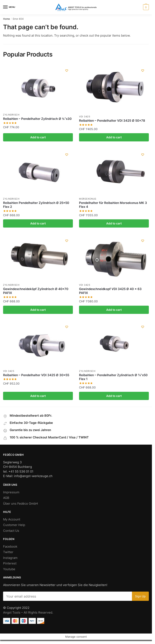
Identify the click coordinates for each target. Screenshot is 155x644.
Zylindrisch (11, 115)
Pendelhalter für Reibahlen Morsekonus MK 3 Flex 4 (113, 205)
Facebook (10, 546)
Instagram (10, 558)
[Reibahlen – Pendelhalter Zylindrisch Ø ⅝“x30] (38, 88)
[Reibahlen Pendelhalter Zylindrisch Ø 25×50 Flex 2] (38, 172)
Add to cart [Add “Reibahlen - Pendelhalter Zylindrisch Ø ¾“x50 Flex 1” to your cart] (114, 396)
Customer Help (14, 525)
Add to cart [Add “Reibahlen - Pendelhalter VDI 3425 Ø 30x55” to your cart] (38, 396)
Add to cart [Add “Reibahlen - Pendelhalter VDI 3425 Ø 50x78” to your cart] (114, 137)
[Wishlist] (67, 71)
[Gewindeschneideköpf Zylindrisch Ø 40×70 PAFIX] (38, 258)
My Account (12, 519)
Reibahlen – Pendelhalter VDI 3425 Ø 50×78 (112, 121)
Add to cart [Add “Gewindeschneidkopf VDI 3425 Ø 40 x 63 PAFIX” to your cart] (114, 310)
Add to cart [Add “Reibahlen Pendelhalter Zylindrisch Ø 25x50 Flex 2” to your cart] (38, 223)
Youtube (9, 569)
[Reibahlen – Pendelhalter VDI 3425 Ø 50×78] (114, 88)
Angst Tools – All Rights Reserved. (28, 612)
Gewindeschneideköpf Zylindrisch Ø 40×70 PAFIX (36, 291)
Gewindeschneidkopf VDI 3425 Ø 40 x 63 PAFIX (110, 291)
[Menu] (9, 7)
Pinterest (10, 563)
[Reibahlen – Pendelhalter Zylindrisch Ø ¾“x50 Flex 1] (114, 344)
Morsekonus (88, 199)
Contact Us (11, 531)
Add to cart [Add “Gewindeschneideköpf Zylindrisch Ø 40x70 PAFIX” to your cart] (38, 310)
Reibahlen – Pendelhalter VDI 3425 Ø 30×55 (36, 375)
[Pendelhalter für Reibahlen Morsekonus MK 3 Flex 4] (114, 172)
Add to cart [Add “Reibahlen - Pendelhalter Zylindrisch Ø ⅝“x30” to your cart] (38, 137)
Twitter (8, 552)
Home (6, 19)
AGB (6, 498)
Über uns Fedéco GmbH (20, 504)
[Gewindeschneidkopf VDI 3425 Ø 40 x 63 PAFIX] (114, 258)
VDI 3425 (85, 117)
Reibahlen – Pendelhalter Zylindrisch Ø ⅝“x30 (37, 119)
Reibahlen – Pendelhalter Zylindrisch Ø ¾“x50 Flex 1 (113, 377)
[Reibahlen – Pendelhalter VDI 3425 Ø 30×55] (38, 344)
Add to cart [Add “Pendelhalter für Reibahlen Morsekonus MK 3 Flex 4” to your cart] (114, 223)
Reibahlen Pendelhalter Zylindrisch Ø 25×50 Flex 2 (36, 205)
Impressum (11, 492)
